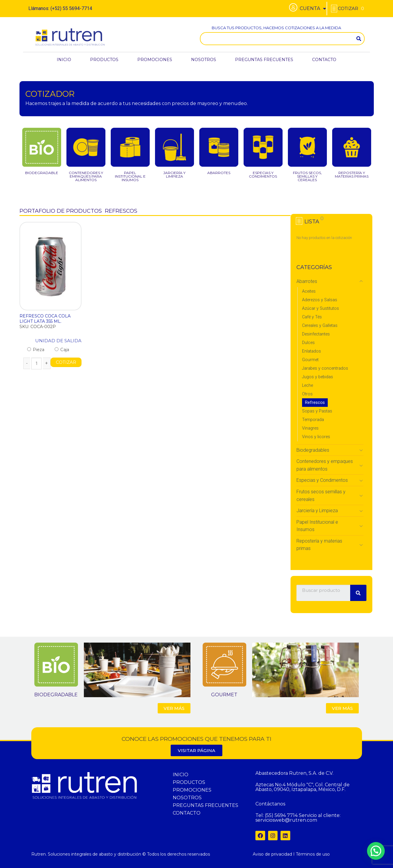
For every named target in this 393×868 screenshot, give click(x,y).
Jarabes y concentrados (325, 368)
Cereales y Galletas (320, 326)
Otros (307, 394)
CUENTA (313, 9)
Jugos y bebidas (318, 377)
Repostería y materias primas (319, 545)
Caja (62, 350)
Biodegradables (313, 450)
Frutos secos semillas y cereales (321, 496)
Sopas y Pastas (317, 411)
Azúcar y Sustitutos (321, 308)
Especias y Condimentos (322, 480)
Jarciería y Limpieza (317, 511)
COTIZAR (66, 362)
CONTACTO (324, 60)
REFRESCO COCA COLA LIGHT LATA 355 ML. (45, 319)
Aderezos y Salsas (320, 300)
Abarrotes (307, 281)
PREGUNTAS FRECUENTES (264, 60)
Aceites (309, 291)
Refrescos (315, 403)
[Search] (359, 39)
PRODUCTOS (104, 60)
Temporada (313, 420)
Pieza (36, 350)
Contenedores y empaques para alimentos (325, 465)
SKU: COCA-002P (38, 327)
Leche (308, 385)
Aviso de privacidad (272, 854)
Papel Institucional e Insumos (317, 526)
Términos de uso (313, 854)
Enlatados (312, 351)
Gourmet (310, 360)
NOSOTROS (204, 60)
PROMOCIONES (155, 60)
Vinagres (310, 428)
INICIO (64, 60)
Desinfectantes (316, 334)
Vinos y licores (316, 437)
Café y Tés (312, 317)
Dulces (308, 343)
